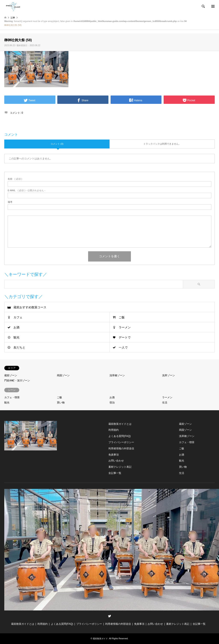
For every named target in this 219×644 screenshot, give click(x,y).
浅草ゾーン (169, 375)
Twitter (109, 616)
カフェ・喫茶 (12, 397)
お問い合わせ (116, 461)
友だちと (19, 347)
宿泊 (112, 403)
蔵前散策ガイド (100, 639)
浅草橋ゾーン (117, 375)
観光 (16, 337)
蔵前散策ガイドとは (120, 424)
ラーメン (125, 327)
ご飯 (122, 317)
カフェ (18, 317)
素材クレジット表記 (120, 467)
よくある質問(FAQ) (120, 436)
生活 (165, 403)
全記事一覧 (115, 473)
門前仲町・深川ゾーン (17, 381)
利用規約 (114, 430)
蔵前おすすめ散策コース (30, 307)
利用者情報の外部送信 (121, 448)
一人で (123, 347)
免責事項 (114, 455)
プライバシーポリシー (121, 442)
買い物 (61, 403)
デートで (125, 337)
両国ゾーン (63, 375)
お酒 (16, 327)
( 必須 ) (15, 179)
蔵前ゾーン (11, 375)
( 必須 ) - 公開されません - (27, 190)
